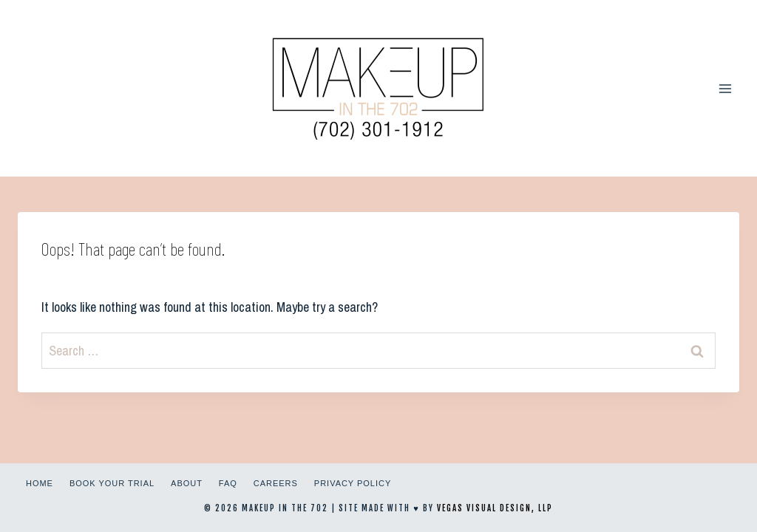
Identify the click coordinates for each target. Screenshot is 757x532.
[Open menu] (725, 88)
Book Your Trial (112, 483)
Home (40, 483)
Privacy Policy (353, 483)
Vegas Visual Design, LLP (495, 508)
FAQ (228, 483)
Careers (276, 483)
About (187, 483)
